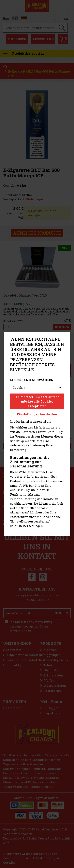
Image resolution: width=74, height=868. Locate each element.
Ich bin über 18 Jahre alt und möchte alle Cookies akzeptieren (37, 401)
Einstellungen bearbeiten (37, 414)
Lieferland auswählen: (32, 380)
